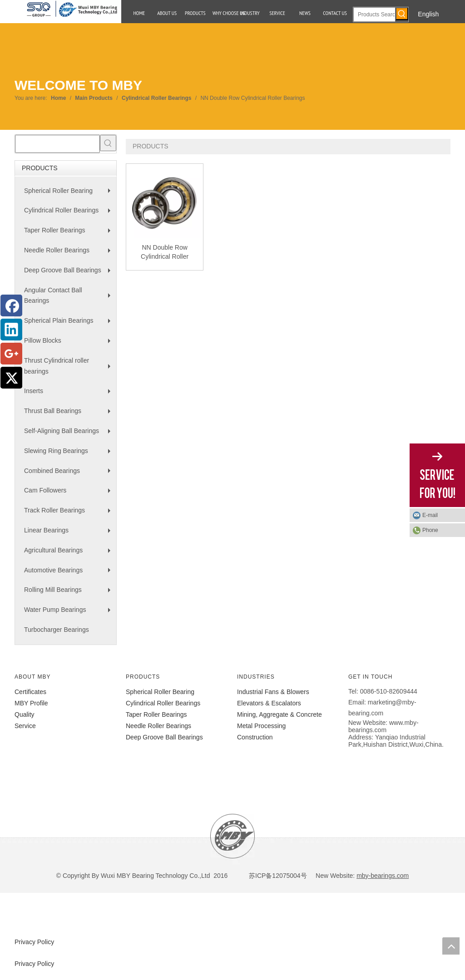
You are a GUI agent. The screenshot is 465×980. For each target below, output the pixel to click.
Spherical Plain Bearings (69, 324)
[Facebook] (11, 305)
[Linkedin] (11, 330)
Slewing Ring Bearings (69, 454)
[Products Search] (374, 15)
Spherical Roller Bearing (69, 194)
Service (25, 726)
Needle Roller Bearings (69, 254)
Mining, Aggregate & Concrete (279, 714)
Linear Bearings (69, 534)
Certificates (30, 692)
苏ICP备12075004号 (277, 876)
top (451, 946)
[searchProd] (57, 144)
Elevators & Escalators (269, 703)
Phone (430, 530)
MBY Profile (31, 703)
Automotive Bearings (69, 574)
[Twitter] (11, 378)
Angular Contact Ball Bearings (69, 298)
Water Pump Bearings (69, 613)
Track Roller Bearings (69, 514)
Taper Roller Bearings (69, 234)
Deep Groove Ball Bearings (69, 273)
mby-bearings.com (383, 876)
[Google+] (11, 354)
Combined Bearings (69, 474)
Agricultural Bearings (69, 554)
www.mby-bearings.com (383, 726)
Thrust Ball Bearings (69, 414)
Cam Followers (69, 494)
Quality (25, 714)
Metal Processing (261, 726)
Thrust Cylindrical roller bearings (69, 368)
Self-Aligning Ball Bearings (69, 434)
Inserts (69, 394)
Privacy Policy (34, 942)
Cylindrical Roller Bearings (69, 214)
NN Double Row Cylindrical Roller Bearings (165, 252)
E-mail (430, 515)
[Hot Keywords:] (402, 14)
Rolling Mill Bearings (69, 593)
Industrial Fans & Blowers (273, 692)
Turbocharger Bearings (57, 630)
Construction (255, 737)
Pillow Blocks (69, 344)
